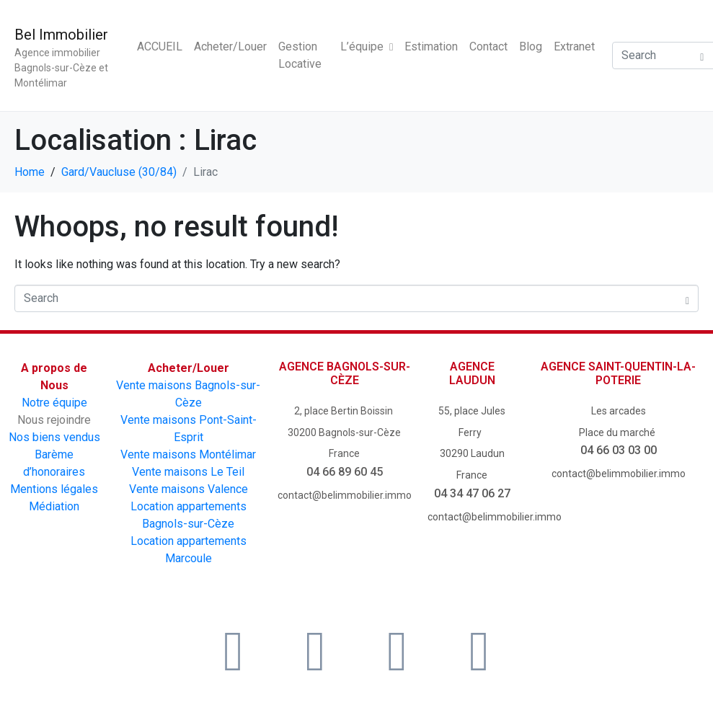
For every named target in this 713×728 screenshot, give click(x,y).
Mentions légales (54, 489)
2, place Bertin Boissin (345, 411)
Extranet (574, 46)
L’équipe (367, 46)
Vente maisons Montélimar (188, 454)
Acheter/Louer (230, 46)
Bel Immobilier (61, 35)
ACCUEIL (160, 46)
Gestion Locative (300, 55)
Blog (531, 46)
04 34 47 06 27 (472, 493)
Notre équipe (54, 403)
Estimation (431, 46)
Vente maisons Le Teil (188, 472)
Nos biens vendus (54, 437)
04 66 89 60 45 (345, 472)
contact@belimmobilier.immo (345, 495)
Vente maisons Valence (189, 489)
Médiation (54, 506)
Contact (488, 46)
